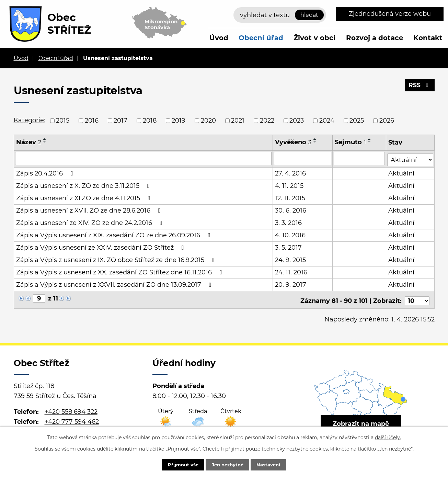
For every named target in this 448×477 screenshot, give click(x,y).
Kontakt (428, 38)
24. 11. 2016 (291, 271)
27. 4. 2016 (291, 172)
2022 (267, 121)
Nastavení (273, 464)
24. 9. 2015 (291, 259)
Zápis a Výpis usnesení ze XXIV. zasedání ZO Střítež (101, 246)
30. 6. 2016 (291, 209)
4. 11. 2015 (290, 184)
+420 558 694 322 (71, 408)
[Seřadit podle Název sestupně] (45, 142)
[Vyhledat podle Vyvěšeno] (303, 158)
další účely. (388, 437)
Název (29, 142)
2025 (357, 121)
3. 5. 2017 (289, 246)
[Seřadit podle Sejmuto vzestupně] (370, 139)
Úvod (219, 38)
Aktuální (402, 172)
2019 (179, 121)
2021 (238, 121)
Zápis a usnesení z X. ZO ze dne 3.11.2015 (84, 184)
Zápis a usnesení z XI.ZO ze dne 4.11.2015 (84, 197)
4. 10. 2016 (291, 234)
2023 (297, 121)
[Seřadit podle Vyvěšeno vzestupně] (315, 139)
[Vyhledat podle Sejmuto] (360, 158)
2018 (150, 121)
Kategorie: (30, 120)
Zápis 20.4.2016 (46, 172)
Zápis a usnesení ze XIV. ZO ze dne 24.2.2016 (90, 222)
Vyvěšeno (294, 142)
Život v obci (314, 38)
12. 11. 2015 (290, 197)
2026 (387, 121)
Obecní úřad (261, 38)
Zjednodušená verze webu (390, 14)
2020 (208, 121)
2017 (120, 121)
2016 (92, 121)
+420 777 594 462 (72, 418)
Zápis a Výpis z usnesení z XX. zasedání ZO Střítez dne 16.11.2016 (120, 271)
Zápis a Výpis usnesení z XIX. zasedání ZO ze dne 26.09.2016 (114, 234)
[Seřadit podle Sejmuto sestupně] (370, 142)
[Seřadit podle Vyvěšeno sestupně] (315, 142)
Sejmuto (351, 142)
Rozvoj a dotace (375, 38)
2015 (63, 121)
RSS (419, 87)
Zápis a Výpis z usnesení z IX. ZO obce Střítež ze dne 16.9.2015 (117, 259)
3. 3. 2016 (289, 222)
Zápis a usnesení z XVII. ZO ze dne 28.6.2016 (90, 209)
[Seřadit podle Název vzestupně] (45, 139)
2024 (327, 121)
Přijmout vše (179, 464)
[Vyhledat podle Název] (143, 158)
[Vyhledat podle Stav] (410, 158)
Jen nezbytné (227, 464)
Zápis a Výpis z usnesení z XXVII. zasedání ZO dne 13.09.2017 (115, 283)
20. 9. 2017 (291, 283)
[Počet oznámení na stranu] (417, 297)
